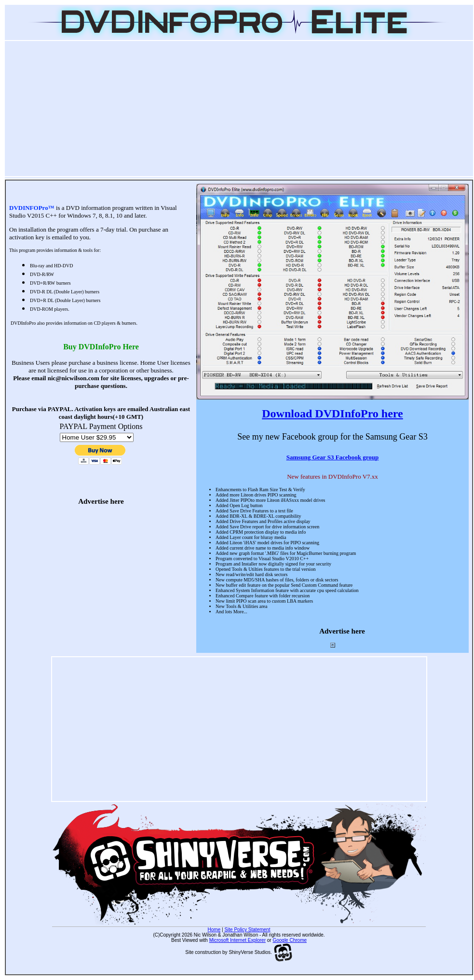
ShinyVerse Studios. (260, 952)
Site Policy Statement (247, 930)
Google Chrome (290, 940)
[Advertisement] (239, 109)
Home (214, 930)
